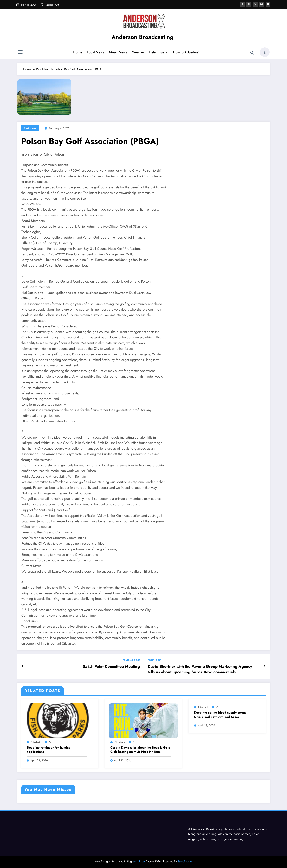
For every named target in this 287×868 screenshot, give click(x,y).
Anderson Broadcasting (143, 37)
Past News (30, 128)
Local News (96, 52)
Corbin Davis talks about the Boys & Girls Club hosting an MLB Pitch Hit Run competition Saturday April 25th (140, 750)
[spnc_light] (265, 52)
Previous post (130, 660)
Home (78, 52)
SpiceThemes (185, 861)
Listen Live (159, 52)
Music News (118, 52)
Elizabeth (36, 742)
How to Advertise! (186, 52)
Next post (155, 660)
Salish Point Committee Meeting (111, 667)
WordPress (139, 861)
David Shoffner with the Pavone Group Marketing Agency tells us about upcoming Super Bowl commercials (200, 669)
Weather (138, 52)
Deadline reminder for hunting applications (49, 750)
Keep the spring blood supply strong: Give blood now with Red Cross (221, 715)
